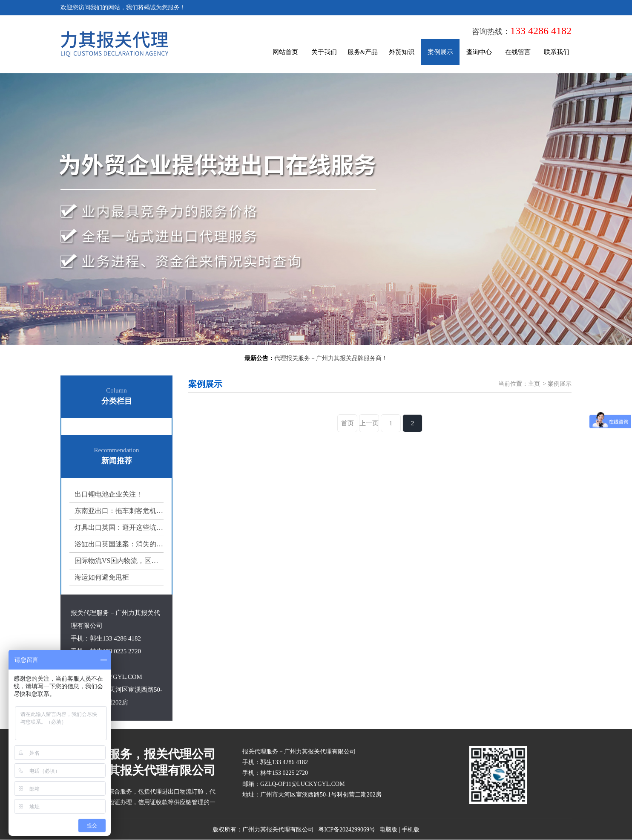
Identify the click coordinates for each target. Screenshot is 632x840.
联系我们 (557, 52)
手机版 (411, 830)
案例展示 (440, 52)
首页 (348, 423)
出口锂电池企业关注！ (109, 494)
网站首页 (285, 52)
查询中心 (479, 52)
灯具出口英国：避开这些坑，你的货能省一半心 (119, 527)
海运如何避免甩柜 (102, 577)
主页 (534, 384)
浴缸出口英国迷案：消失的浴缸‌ (119, 544)
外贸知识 (402, 52)
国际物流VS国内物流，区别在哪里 (119, 561)
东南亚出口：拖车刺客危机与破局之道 (119, 511)
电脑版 (388, 830)
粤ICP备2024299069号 (347, 830)
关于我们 (324, 52)
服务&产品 (363, 52)
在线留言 (518, 52)
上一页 (369, 423)
